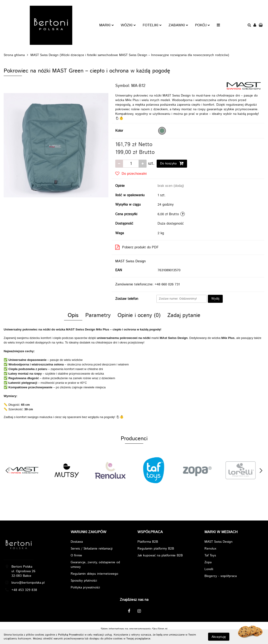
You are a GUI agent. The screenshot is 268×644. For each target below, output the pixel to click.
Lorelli (209, 569)
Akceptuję (219, 637)
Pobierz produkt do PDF (137, 247)
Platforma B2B (148, 542)
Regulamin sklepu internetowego (94, 574)
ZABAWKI (178, 25)
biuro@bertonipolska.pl (28, 583)
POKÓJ (202, 25)
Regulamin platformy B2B (156, 549)
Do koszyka (172, 163)
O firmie (76, 555)
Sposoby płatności (84, 581)
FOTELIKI (152, 25)
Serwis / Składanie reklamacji (92, 549)
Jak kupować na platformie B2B (160, 555)
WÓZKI (128, 25)
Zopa (208, 562)
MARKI (107, 25)
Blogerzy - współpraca (221, 576)
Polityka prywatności (85, 588)
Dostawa (77, 542)
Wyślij (215, 299)
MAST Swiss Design (130, 261)
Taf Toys (210, 555)
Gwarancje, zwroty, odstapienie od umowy (95, 565)
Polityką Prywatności (71, 635)
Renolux (210, 549)
